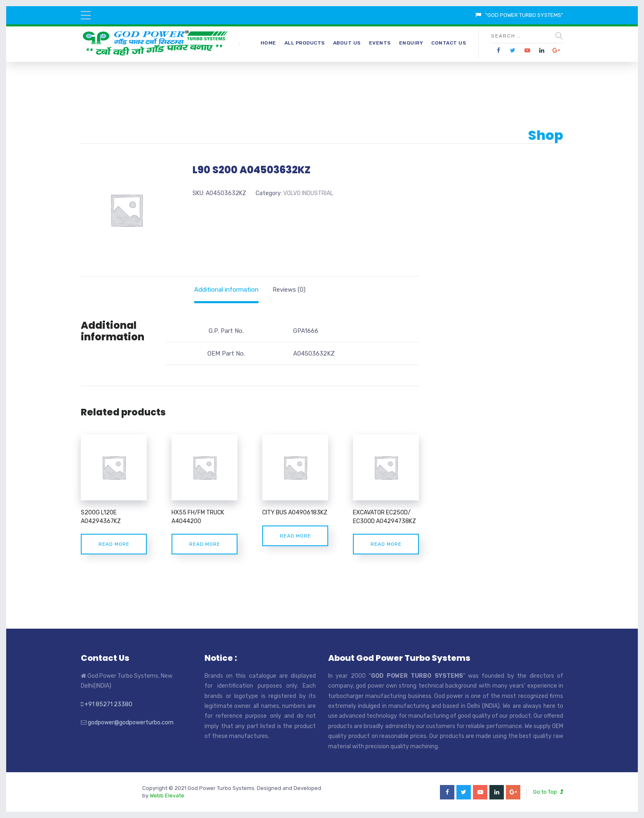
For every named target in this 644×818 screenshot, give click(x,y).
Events (380, 43)
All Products (305, 43)
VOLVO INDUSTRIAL (308, 193)
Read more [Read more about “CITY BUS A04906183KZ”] (295, 536)
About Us (347, 43)
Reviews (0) (289, 290)
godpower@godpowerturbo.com (131, 723)
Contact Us (449, 43)
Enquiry (411, 43)
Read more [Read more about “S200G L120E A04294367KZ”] (114, 544)
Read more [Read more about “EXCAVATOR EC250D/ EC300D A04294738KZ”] (386, 544)
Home (268, 43)
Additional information (226, 290)
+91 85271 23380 (108, 704)
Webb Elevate (167, 796)
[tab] (226, 290)
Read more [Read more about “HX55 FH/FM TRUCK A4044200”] (205, 544)
